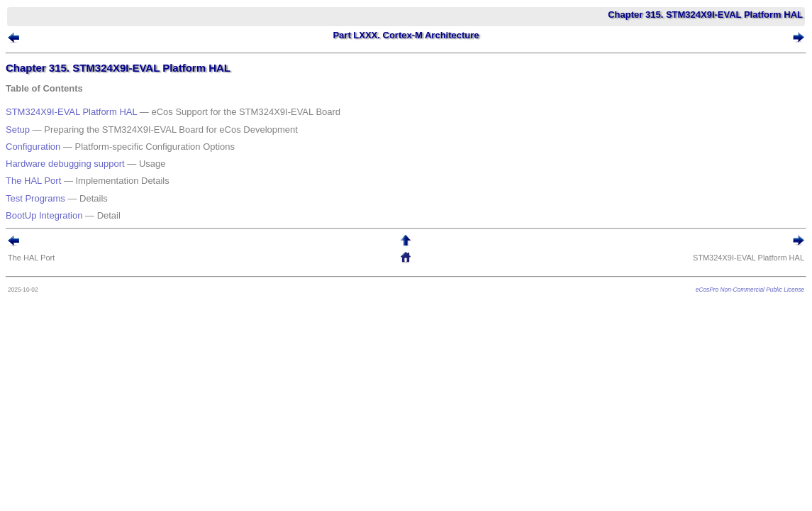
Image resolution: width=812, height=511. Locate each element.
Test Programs (57, 171)
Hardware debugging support (87, 147)
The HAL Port (55, 159)
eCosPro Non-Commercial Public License (729, 253)
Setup (39, 125)
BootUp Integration (65, 182)
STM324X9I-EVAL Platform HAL (93, 112)
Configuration (54, 136)
